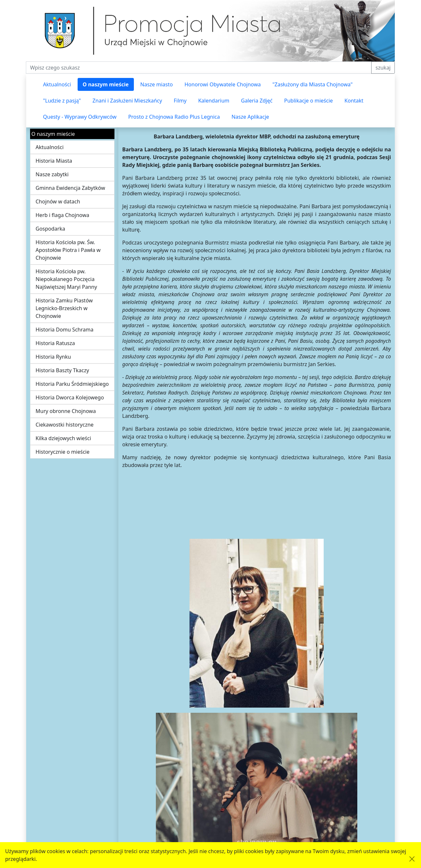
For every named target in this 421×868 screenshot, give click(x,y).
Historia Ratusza (55, 343)
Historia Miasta (54, 161)
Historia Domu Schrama (65, 330)
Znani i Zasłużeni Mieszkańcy (127, 101)
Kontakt (354, 101)
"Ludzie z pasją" (62, 101)
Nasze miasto (157, 84)
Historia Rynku (53, 357)
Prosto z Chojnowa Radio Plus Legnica (174, 117)
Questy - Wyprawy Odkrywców (80, 117)
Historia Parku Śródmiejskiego (72, 384)
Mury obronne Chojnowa (66, 411)
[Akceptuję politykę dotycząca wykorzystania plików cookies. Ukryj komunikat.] (412, 859)
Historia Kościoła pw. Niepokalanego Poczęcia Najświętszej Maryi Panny (66, 279)
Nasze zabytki (52, 174)
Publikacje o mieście (309, 101)
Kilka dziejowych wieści (63, 438)
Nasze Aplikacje (250, 117)
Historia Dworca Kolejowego (70, 397)
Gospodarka (50, 229)
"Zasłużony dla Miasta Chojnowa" (313, 84)
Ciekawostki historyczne (65, 425)
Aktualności (57, 84)
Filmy (180, 101)
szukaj (383, 68)
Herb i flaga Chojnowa (62, 215)
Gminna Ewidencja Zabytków (70, 188)
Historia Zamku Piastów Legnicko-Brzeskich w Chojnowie (64, 308)
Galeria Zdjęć (257, 101)
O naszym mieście (106, 84)
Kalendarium (214, 101)
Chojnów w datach (58, 201)
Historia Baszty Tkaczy (62, 370)
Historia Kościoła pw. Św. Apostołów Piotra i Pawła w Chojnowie (68, 250)
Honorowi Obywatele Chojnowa (222, 84)
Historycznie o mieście (63, 452)
